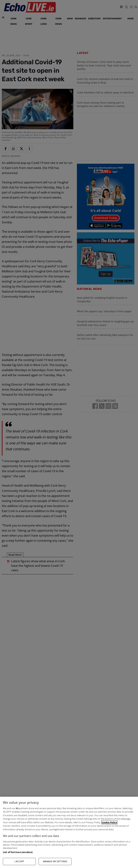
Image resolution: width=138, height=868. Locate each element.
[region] (69, 832)
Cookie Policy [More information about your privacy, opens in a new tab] (109, 822)
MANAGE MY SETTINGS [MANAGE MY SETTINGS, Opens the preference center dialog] (55, 861)
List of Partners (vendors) (18, 852)
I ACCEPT (19, 861)
